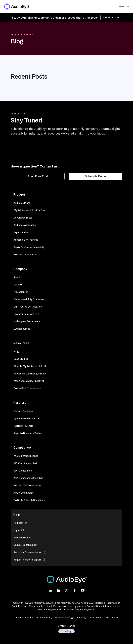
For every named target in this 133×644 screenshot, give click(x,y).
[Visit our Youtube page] (83, 590)
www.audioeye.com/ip (50, 610)
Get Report (111, 17)
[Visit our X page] (67, 590)
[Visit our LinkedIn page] (51, 590)
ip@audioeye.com (85, 610)
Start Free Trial (38, 176)
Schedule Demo (95, 176)
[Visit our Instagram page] (59, 590)
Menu (124, 7)
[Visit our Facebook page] (75, 590)
